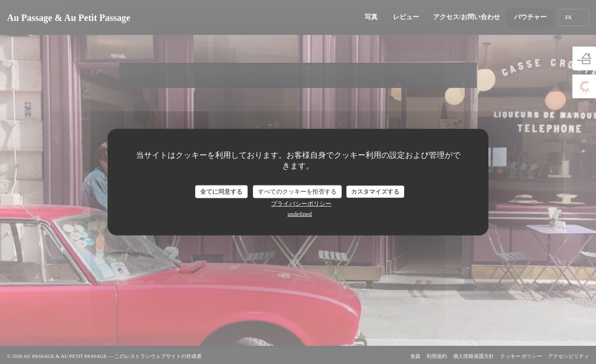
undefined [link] (300, 213)
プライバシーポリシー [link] (301, 203)
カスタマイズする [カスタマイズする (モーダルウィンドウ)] (375, 192)
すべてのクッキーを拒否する (297, 192)
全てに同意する (221, 192)
